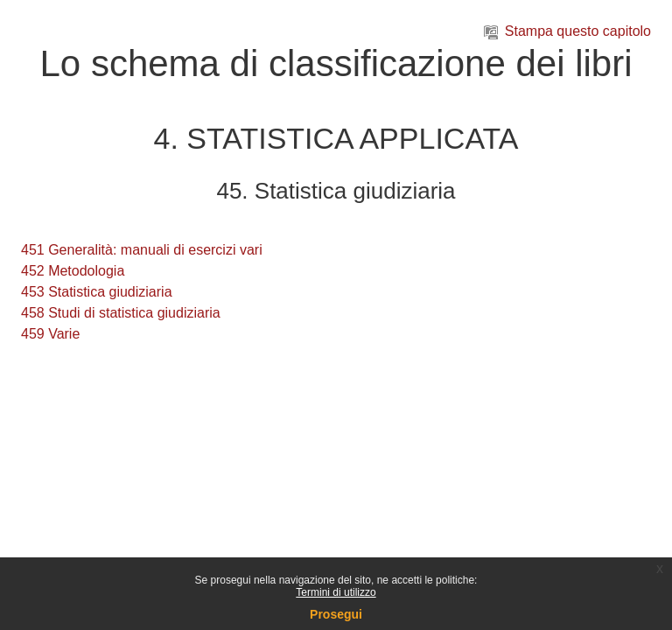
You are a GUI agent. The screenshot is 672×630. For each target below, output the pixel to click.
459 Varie (50, 334)
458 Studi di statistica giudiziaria (121, 313)
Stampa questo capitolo (567, 31)
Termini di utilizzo (336, 592)
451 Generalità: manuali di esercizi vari (142, 250)
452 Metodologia (73, 271)
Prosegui (336, 614)
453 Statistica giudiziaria (97, 292)
